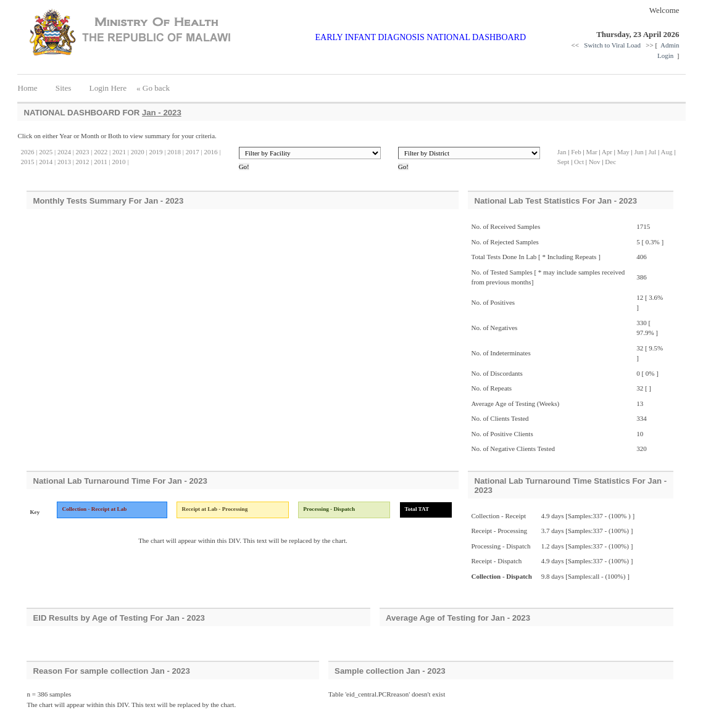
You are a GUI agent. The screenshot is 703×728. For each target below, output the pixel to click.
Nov (595, 162)
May (623, 152)
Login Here (108, 88)
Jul (653, 152)
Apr (607, 152)
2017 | (193, 152)
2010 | (120, 162)
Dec (610, 162)
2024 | (65, 152)
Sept (564, 162)
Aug (666, 152)
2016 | (212, 152)
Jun (639, 152)
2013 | (65, 162)
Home (31, 88)
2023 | (83, 152)
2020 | (138, 152)
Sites (64, 88)
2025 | (46, 152)
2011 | (102, 162)
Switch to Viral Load (613, 45)
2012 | (83, 162)
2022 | (102, 152)
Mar (591, 152)
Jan (562, 152)
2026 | (29, 152)
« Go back (153, 88)
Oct (579, 162)
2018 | (175, 152)
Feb (577, 152)
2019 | (157, 152)
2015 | (29, 162)
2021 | (120, 152)
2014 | (46, 162)
